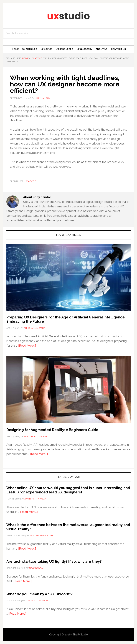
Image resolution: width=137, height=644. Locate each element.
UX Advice (30, 181)
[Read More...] (27, 346)
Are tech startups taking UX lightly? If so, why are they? (54, 561)
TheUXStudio (80, 635)
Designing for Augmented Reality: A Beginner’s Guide (52, 430)
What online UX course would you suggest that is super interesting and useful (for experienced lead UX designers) (68, 490)
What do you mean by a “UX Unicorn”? (39, 594)
